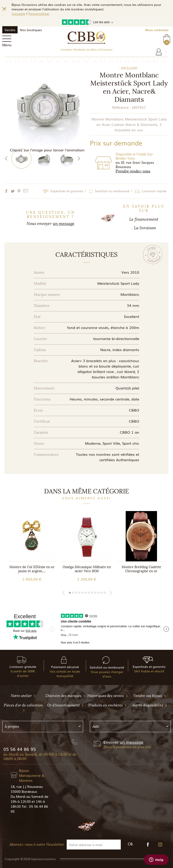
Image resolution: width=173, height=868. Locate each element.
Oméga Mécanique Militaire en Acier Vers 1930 (87, 569)
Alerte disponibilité (150, 705)
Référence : (121, 107)
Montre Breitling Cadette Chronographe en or (141, 569)
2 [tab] (73, 593)
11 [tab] (101, 593)
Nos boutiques (31, 30)
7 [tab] (89, 593)
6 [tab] (86, 593)
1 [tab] (70, 593)
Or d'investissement (65, 705)
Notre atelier (23, 696)
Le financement (144, 219)
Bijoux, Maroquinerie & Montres (32, 775)
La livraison (145, 228)
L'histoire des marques (66, 696)
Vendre (10, 30)
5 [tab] (82, 593)
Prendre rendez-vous (133, 171)
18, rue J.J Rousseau (27, 786)
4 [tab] (79, 593)
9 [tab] (95, 593)
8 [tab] (92, 593)
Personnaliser (39, 14)
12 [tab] (105, 593)
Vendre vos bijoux (150, 696)
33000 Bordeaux (24, 791)
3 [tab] (76, 593)
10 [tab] (98, 593)
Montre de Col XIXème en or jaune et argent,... (32, 569)
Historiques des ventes (108, 696)
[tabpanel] (32, 546)
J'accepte (18, 14)
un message (64, 224)
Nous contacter (157, 30)
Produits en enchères (108, 705)
